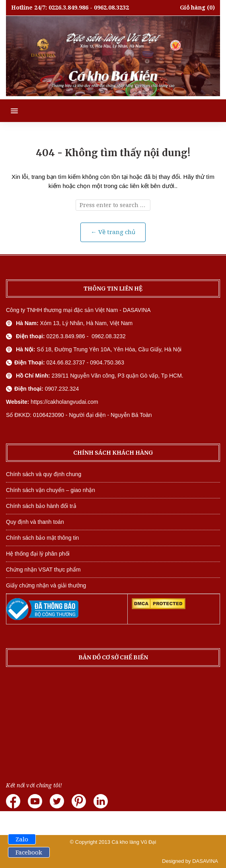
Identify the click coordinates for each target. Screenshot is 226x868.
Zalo (22, 839)
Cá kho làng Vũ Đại (134, 842)
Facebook (29, 852)
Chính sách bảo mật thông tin (42, 538)
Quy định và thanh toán (35, 522)
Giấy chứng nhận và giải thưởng (46, 585)
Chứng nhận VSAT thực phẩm (43, 570)
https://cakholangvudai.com (64, 402)
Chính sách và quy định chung (44, 474)
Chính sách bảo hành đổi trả (41, 506)
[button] (9, 111)
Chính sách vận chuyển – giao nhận (51, 490)
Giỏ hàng (193, 8)
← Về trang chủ (113, 232)
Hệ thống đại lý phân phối (38, 554)
